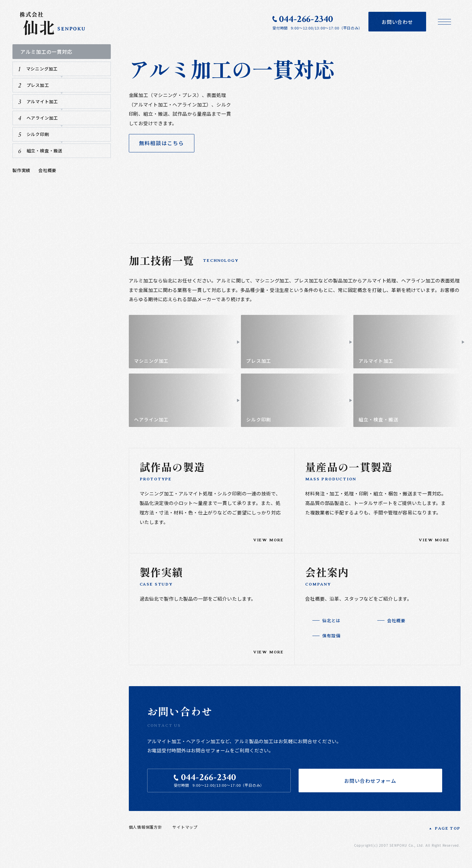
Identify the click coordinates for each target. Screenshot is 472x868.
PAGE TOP (447, 835)
